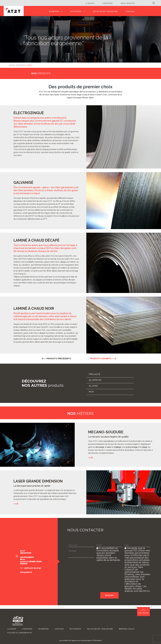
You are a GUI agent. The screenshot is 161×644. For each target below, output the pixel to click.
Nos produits (76, 11)
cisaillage (117, 447)
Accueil (12, 65)
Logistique (130, 11)
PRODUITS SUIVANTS (103, 359)
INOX (91, 392)
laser (109, 447)
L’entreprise (108, 3)
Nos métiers (54, 11)
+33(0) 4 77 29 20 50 (32, 568)
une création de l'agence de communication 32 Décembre (80, 640)
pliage (145, 447)
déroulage (100, 447)
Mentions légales (127, 629)
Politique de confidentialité (20, 633)
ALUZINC (93, 386)
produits (41, 73)
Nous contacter (128, 3)
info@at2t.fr (26, 572)
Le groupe (90, 3)
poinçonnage (132, 447)
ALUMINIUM (95, 380)
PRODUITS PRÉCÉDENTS (56, 359)
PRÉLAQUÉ (94, 374)
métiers (81, 413)
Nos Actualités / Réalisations (105, 11)
